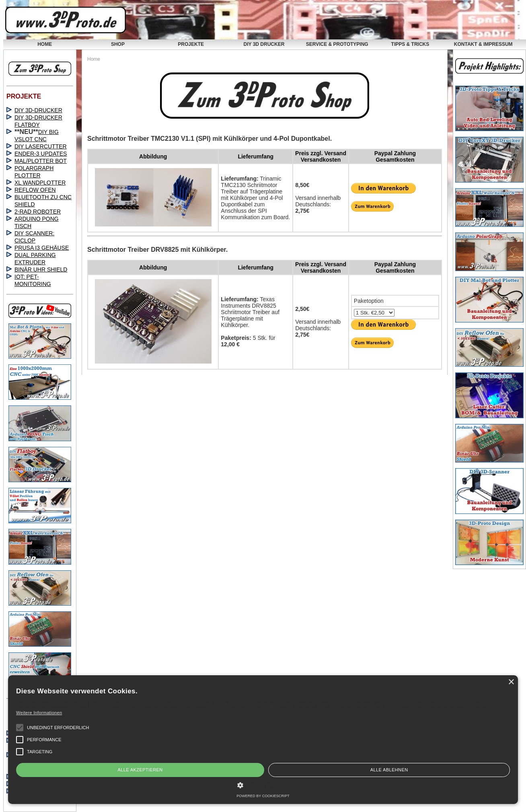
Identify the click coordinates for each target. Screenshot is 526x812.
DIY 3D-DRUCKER (38, 110)
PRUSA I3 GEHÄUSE (42, 248)
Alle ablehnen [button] (389, 770)
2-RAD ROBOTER (38, 212)
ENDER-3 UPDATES (41, 154)
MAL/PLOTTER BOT (41, 161)
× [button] (511, 682)
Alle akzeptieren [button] (140, 770)
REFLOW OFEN (35, 190)
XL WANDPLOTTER (40, 183)
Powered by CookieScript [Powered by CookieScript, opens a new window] (263, 796)
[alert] (263, 740)
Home (94, 59)
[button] (20, 728)
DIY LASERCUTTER (41, 146)
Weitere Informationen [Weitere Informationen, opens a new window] (39, 713)
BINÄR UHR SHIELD (41, 269)
